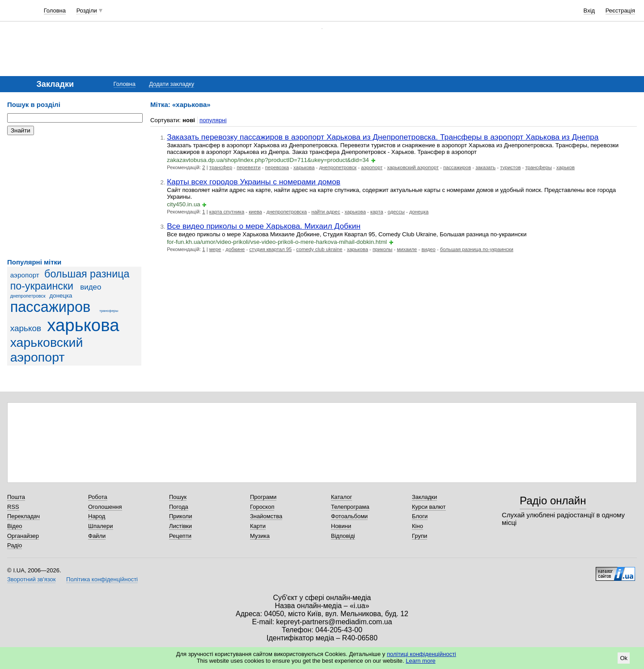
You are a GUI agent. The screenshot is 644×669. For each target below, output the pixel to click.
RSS (13, 507)
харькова (83, 325)
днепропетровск (28, 296)
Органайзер (23, 536)
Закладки (424, 497)
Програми (263, 497)
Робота (98, 497)
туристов (510, 167)
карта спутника (227, 212)
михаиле (407, 249)
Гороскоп (262, 507)
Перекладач (23, 516)
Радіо (15, 545)
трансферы (109, 311)
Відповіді (343, 536)
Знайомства (266, 516)
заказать (485, 167)
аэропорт (25, 275)
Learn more (420, 661)
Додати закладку (172, 84)
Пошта (16, 497)
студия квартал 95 (270, 249)
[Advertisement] (74, 197)
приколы (382, 249)
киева (255, 212)
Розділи (87, 11)
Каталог (341, 497)
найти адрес (326, 212)
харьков (26, 328)
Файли (97, 536)
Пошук (178, 497)
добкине (235, 249)
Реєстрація (620, 11)
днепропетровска (287, 212)
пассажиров (51, 307)
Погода (179, 507)
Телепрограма (350, 507)
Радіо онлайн (553, 501)
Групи (419, 536)
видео (91, 287)
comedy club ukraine (319, 249)
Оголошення (105, 507)
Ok (624, 658)
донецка (61, 296)
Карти (258, 526)
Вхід (589, 11)
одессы (396, 212)
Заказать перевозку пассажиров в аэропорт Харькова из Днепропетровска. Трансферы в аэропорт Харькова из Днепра (383, 137)
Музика (260, 536)
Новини (341, 526)
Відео (15, 526)
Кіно (417, 526)
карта (377, 212)
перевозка (277, 167)
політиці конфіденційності (422, 654)
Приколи (180, 516)
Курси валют (429, 507)
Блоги (420, 516)
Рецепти (180, 536)
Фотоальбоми (349, 516)
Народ (97, 516)
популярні (213, 120)
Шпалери (101, 526)
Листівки (180, 526)
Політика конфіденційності (102, 579)
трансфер (221, 167)
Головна (55, 11)
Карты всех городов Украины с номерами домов (254, 182)
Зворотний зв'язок (31, 579)
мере (215, 249)
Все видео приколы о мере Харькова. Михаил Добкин (264, 226)
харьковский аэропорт (47, 350)
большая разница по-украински (70, 280)
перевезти (248, 167)
